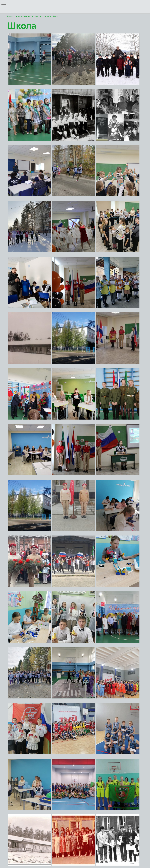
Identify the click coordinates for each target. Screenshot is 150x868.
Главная (11, 16)
